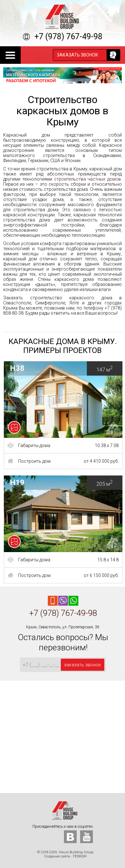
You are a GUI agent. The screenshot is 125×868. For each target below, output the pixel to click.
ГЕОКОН (80, 856)
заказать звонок (78, 55)
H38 (66, 368)
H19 (66, 483)
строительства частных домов (88, 179)
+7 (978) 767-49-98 (68, 37)
